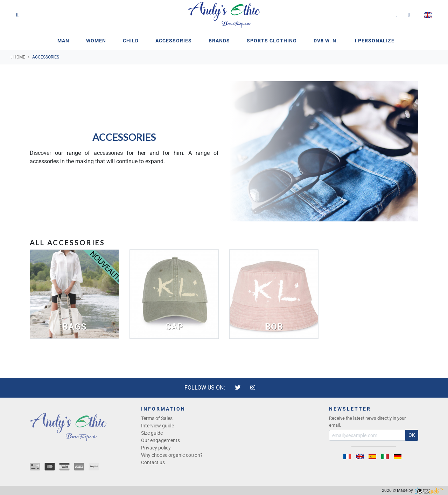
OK (412, 435)
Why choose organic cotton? (172, 455)
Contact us (153, 462)
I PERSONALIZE (375, 41)
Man (63, 41)
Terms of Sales (157, 418)
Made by (420, 490)
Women (96, 41)
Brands (219, 41)
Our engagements (160, 440)
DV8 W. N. (326, 41)
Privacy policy (156, 448)
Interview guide (157, 426)
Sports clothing (272, 41)
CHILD (131, 41)
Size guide (152, 433)
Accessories (174, 41)
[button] (429, 15)
